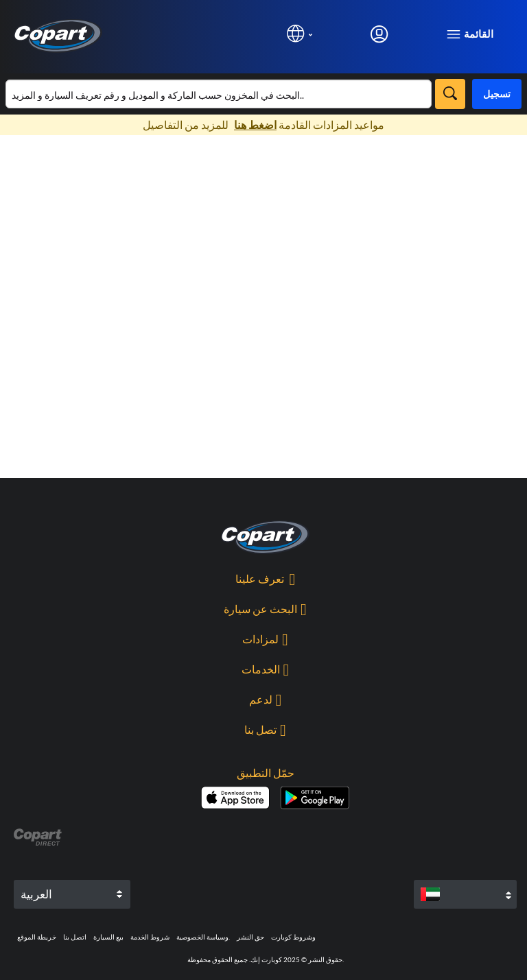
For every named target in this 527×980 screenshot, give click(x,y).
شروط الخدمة (150, 937)
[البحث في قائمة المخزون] (219, 94)
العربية (36, 894)
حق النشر (250, 937)
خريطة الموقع (37, 937)
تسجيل (497, 94)
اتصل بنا (75, 937)
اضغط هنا (255, 124)
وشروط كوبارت (293, 937)
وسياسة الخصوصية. (203, 937)
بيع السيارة (108, 937)
